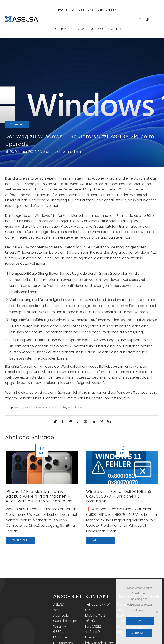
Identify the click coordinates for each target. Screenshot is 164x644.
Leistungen (109, 10)
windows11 (76, 407)
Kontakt (116, 29)
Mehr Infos (139, 633)
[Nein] (157, 612)
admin (75, 152)
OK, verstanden (140, 622)
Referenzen (63, 29)
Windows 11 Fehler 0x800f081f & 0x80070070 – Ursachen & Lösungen (119, 496)
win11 (19, 407)
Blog (81, 29)
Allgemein (17, 124)
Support (97, 29)
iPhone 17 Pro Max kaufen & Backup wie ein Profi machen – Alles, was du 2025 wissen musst (40, 496)
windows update (52, 407)
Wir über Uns (83, 10)
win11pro (30, 407)
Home (63, 10)
